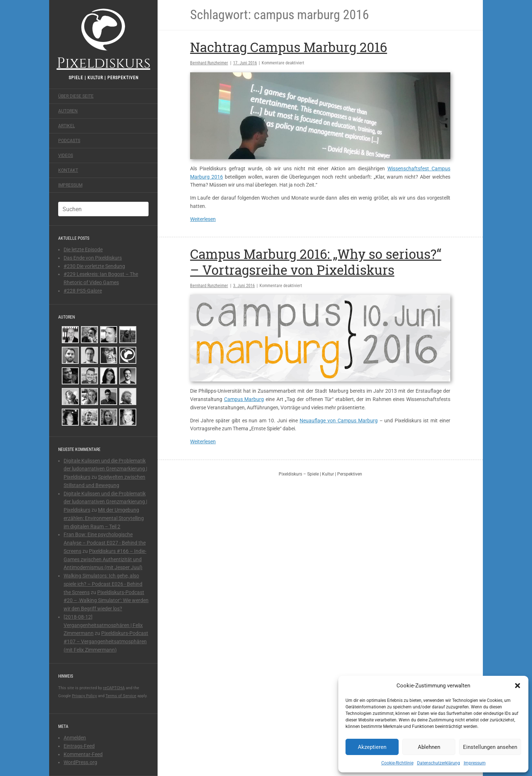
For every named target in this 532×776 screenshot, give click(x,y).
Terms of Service (121, 696)
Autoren (68, 111)
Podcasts (69, 141)
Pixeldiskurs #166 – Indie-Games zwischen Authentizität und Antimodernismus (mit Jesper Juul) (105, 559)
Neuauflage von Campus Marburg (339, 421)
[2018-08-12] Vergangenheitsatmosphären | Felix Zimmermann (103, 625)
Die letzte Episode (83, 250)
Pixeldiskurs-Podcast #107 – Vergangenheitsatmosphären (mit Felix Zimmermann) (106, 641)
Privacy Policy (84, 696)
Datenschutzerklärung (439, 763)
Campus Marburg (244, 399)
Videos (66, 155)
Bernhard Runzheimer (209, 63)
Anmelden (75, 738)
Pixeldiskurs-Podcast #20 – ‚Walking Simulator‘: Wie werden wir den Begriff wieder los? (106, 601)
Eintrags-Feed (79, 746)
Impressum (475, 763)
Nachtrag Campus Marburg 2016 (289, 47)
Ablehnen (429, 747)
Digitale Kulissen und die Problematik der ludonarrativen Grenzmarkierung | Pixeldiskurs (105, 469)
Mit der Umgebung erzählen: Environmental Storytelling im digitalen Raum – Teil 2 (104, 518)
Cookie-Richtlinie (397, 763)
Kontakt (68, 170)
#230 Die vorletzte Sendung (94, 266)
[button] (518, 686)
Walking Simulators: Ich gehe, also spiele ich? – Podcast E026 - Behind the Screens (103, 584)
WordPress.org (80, 762)
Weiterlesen (203, 219)
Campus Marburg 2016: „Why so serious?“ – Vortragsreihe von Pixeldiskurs (316, 262)
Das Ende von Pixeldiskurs (93, 258)
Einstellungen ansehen (490, 747)
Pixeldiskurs (104, 39)
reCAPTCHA (114, 688)
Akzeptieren (372, 747)
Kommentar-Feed (83, 754)
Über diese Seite (76, 96)
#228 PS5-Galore (83, 291)
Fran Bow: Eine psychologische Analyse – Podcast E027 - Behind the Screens (105, 543)
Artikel (66, 126)
